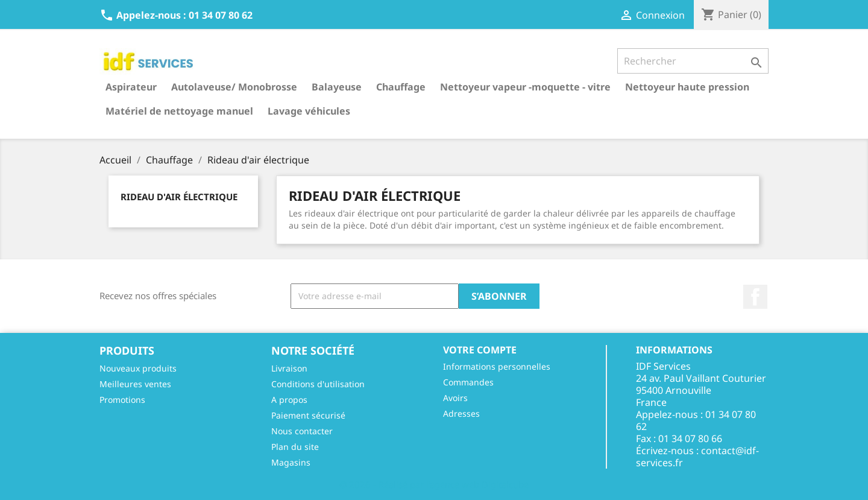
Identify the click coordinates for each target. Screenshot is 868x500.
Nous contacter (302, 431)
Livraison (289, 368)
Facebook (755, 297)
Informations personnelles (497, 366)
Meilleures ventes (135, 384)
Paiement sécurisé (308, 415)
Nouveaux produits (138, 368)
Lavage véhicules (309, 111)
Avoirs (455, 398)
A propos (289, 400)
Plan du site (295, 447)
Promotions (122, 400)
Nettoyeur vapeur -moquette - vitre (525, 87)
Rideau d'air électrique (179, 197)
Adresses (461, 413)
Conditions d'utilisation (318, 384)
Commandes (468, 382)
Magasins (291, 462)
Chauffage (401, 87)
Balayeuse (337, 87)
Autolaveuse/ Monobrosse (234, 87)
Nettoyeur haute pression (687, 87)
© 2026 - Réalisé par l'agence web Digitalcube (434, 484)
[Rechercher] (693, 61)
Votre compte (480, 350)
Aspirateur (131, 87)
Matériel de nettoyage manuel (179, 111)
